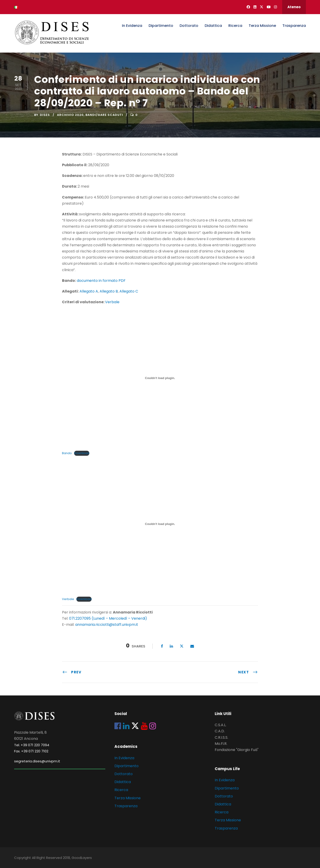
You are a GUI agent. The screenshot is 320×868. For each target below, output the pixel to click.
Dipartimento (161, 26)
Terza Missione (262, 26)
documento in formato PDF (101, 281)
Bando (67, 453)
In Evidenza (132, 26)
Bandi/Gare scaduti (104, 115)
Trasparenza (294, 26)
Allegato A (89, 291)
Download (82, 453)
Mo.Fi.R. (221, 744)
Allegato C (129, 291)
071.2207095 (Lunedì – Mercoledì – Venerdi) (108, 618)
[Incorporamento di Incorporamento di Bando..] (160, 378)
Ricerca (235, 26)
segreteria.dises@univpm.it (37, 761)
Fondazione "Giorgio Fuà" (237, 750)
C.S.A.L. (221, 725)
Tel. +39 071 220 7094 (32, 745)
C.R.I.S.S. (221, 737)
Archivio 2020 (70, 115)
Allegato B (109, 291)
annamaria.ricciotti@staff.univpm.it (107, 625)
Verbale (112, 302)
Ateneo (294, 7)
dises (45, 115)
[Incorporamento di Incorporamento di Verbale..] (160, 524)
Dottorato (189, 26)
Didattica (213, 26)
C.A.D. (220, 731)
